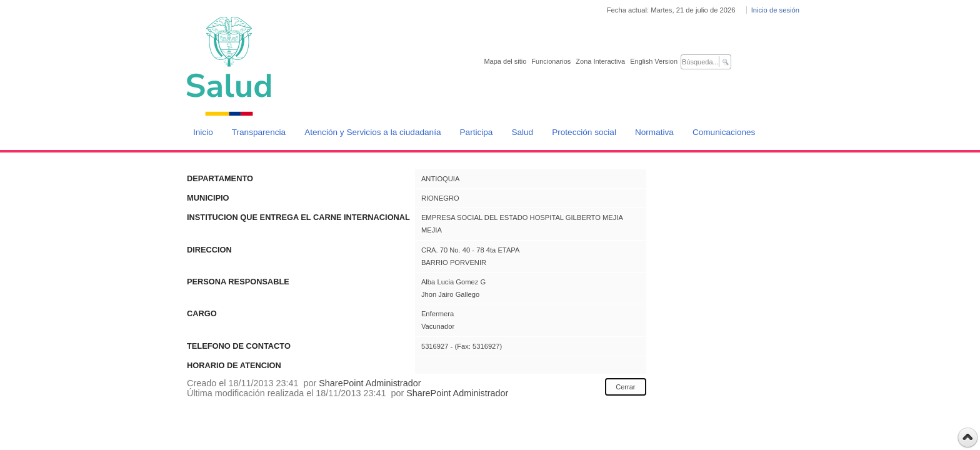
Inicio (203, 132)
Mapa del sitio (505, 61)
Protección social (584, 132)
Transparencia (259, 132)
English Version (654, 61)
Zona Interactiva (600, 61)
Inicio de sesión (775, 10)
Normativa (654, 132)
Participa (477, 132)
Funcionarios (551, 61)
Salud (522, 132)
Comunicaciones (724, 132)
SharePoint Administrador (370, 383)
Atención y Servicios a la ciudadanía (372, 132)
